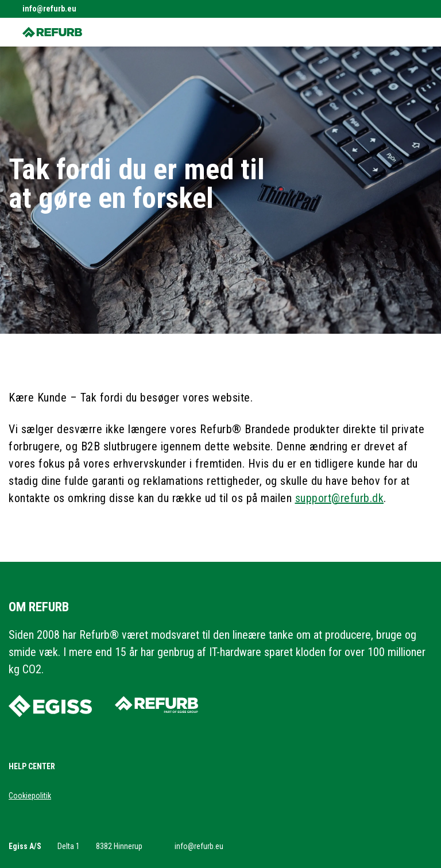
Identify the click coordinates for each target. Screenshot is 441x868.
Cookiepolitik (30, 796)
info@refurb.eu (49, 9)
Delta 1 (69, 846)
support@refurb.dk (340, 498)
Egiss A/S (25, 846)
